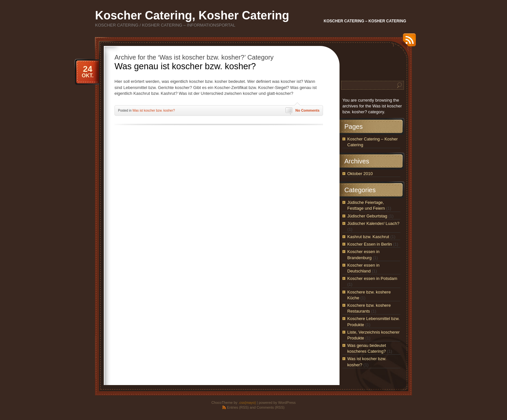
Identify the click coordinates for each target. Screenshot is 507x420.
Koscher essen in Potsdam (372, 278)
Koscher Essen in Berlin (370, 244)
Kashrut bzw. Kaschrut (368, 237)
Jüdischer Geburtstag (367, 216)
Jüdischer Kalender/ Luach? (373, 223)
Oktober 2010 (360, 174)
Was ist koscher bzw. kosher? (153, 111)
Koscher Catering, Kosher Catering (192, 15)
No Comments (307, 110)
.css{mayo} (247, 403)
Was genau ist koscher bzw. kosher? (185, 66)
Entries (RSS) (238, 407)
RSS (408, 42)
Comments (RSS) (271, 407)
